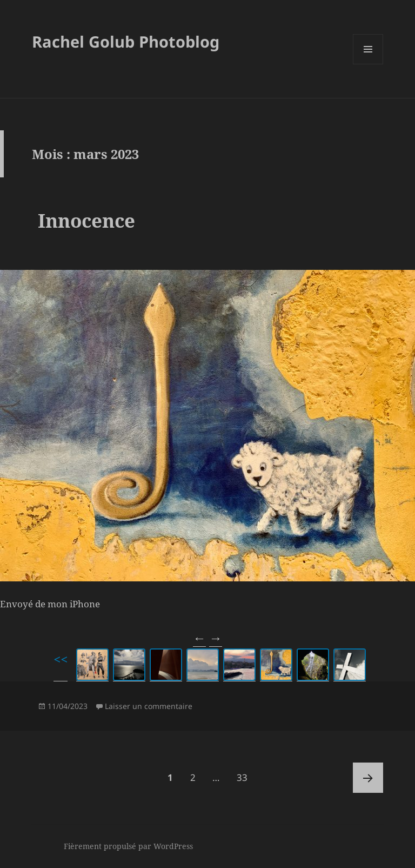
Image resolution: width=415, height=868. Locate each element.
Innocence (86, 220)
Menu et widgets (368, 64)
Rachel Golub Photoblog (126, 41)
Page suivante (368, 778)
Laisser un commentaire (149, 706)
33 (246, 773)
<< (61, 659)
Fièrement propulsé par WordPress (128, 846)
